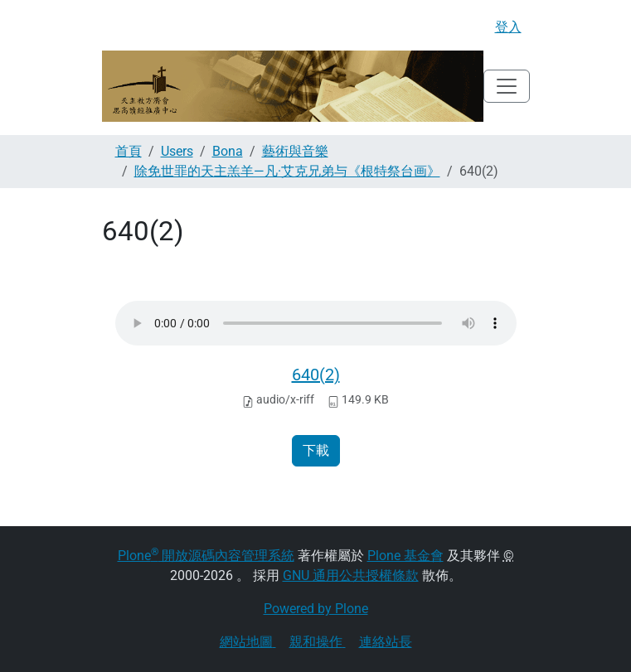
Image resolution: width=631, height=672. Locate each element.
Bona (228, 151)
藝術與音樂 (295, 151)
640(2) (316, 375)
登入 (508, 27)
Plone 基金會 (405, 556)
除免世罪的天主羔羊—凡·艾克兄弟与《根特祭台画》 (287, 171)
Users (177, 151)
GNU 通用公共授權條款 (351, 575)
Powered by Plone (316, 609)
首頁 (129, 151)
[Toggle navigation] (507, 86)
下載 (316, 450)
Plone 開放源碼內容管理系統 (206, 556)
